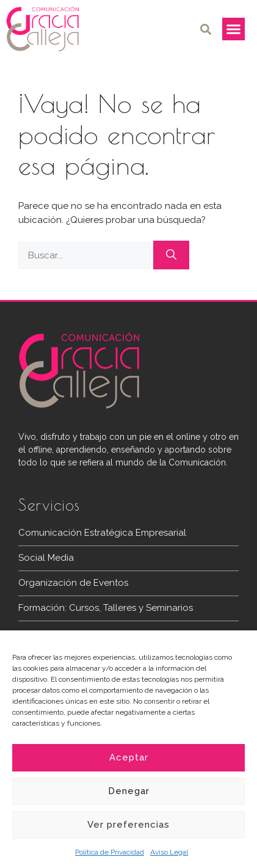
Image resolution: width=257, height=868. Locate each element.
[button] (206, 29)
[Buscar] (171, 255)
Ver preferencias (128, 825)
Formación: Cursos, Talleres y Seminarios (106, 608)
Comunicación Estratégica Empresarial (102, 533)
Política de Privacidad (110, 852)
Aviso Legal (169, 852)
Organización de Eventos (73, 583)
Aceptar (129, 757)
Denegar (129, 791)
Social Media (46, 558)
